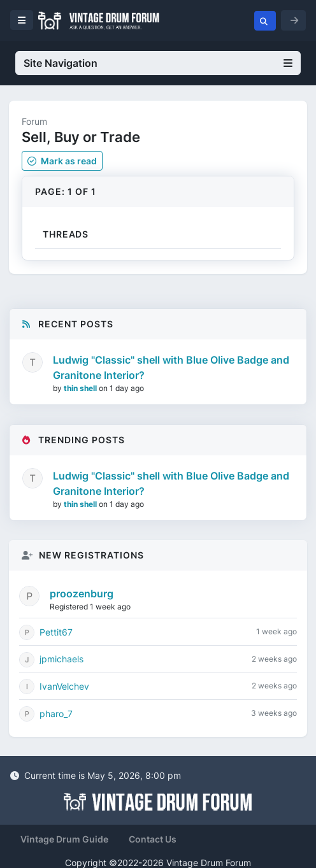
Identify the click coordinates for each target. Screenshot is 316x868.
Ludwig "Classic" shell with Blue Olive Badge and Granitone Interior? (171, 367)
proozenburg (82, 594)
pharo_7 (56, 714)
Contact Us (153, 839)
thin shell (81, 388)
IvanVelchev (64, 686)
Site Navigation (158, 63)
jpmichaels (61, 659)
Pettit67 (56, 632)
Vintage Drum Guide (64, 839)
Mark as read (62, 161)
